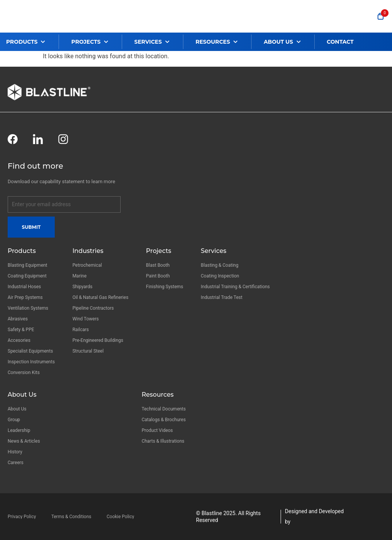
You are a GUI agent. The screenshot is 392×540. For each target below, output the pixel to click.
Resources (158, 395)
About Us (22, 395)
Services (214, 251)
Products (22, 251)
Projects (158, 251)
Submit (31, 227)
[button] (32, 42)
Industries (88, 251)
